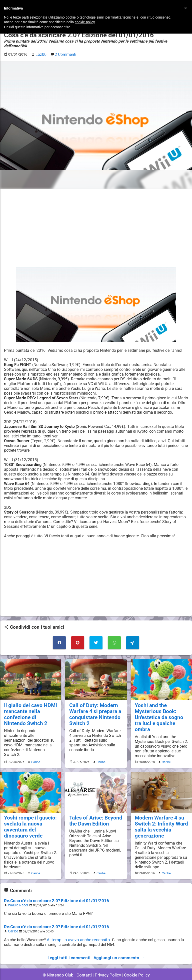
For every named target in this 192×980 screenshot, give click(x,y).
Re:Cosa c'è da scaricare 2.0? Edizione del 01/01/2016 (53, 890)
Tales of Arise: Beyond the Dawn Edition (93, 811)
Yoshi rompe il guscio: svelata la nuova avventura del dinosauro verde (30, 817)
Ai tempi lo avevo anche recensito (77, 928)
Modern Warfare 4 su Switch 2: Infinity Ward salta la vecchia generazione (159, 817)
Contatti (85, 962)
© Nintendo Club (60, 962)
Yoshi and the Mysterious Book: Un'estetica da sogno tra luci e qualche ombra (160, 707)
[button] (185, 8)
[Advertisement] (96, 223)
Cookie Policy (134, 962)
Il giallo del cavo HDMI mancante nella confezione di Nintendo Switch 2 (29, 707)
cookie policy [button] (85, 22)
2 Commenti (64, 49)
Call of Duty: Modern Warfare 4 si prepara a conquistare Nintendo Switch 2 (93, 707)
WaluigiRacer (17, 894)
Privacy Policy (107, 962)
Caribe (35, 753)
